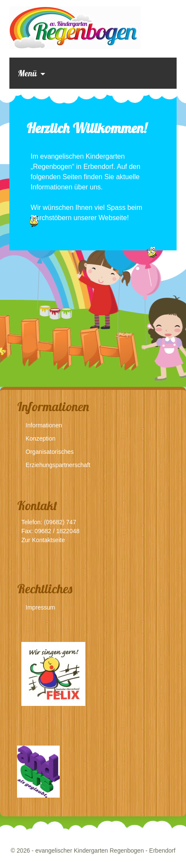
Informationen (44, 425)
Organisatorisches (50, 452)
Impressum (40, 607)
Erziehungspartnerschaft (58, 465)
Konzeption (41, 438)
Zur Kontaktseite (43, 540)
